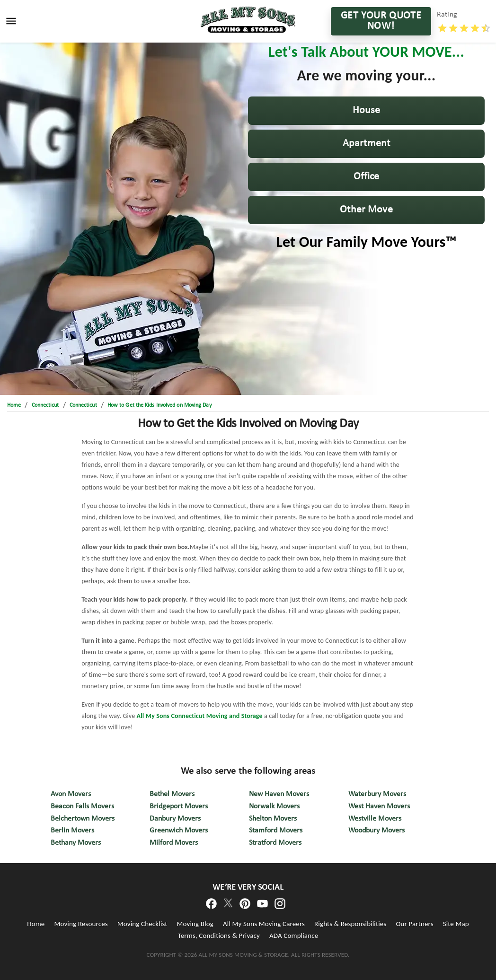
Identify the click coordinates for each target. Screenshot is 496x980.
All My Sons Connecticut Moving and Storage (200, 716)
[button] (366, 111)
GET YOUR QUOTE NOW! (381, 21)
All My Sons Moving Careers (264, 924)
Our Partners (414, 924)
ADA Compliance (294, 936)
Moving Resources (81, 924)
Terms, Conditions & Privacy (219, 936)
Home (36, 924)
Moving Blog (195, 924)
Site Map (456, 924)
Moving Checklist (142, 924)
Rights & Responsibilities (350, 924)
